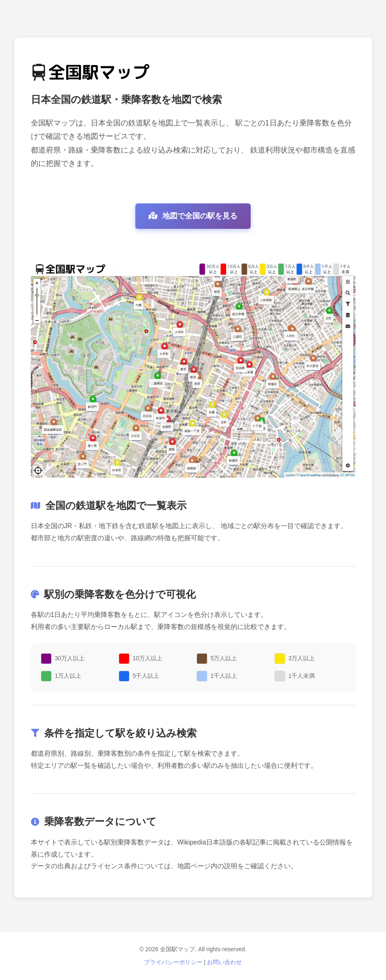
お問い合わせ (224, 962)
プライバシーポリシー (173, 962)
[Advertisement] (193, 10)
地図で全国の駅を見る (193, 216)
